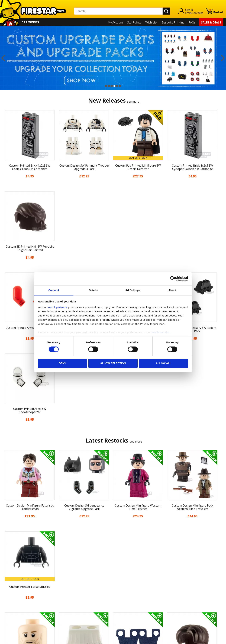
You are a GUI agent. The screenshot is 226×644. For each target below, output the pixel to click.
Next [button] (223, 58)
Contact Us (65, 564)
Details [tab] (93, 290)
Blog (6, 584)
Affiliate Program (69, 608)
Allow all (164, 363)
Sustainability (12, 609)
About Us (9, 574)
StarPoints (134, 22)
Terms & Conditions (16, 594)
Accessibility (11, 604)
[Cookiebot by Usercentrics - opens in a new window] (173, 279)
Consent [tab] (54, 290)
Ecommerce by (210, 640)
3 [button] (112, 86)
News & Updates (14, 579)
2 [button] (109, 86)
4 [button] (114, 86)
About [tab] (172, 290)
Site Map (9, 615)
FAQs (192, 22)
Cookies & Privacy (14, 599)
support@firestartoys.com (75, 581)
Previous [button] (3, 58)
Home (7, 564)
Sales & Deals (211, 22)
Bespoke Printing (173, 22)
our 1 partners (58, 307)
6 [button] (120, 86)
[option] (113, 58)
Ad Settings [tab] (133, 290)
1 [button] (106, 86)
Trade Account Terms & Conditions (81, 602)
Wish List (151, 22)
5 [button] (117, 86)
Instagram (140, 578)
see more (133, 102)
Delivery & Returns (15, 589)
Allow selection (113, 363)
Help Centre (66, 570)
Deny (63, 363)
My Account (115, 22)
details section (160, 332)
